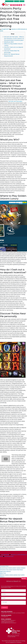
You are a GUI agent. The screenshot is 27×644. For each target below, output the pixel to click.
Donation (17, 1)
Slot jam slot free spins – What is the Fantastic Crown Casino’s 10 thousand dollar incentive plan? (14, 39)
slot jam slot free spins (15, 101)
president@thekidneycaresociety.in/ (9, 623)
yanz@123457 (5, 29)
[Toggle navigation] (24, 5)
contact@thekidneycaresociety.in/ (8, 620)
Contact (22, 1)
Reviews (18, 641)
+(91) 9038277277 (5, 617)
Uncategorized (9, 556)
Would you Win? (9, 42)
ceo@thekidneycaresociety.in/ (7, 622)
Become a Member (9, 1)
